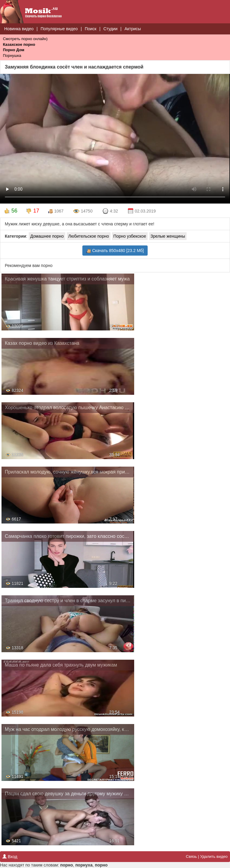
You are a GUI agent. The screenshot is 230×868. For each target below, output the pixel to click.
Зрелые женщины (168, 236)
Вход (10, 857)
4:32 (110, 211)
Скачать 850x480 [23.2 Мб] (115, 251)
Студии (110, 29)
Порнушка (12, 56)
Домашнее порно (47, 236)
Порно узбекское (130, 236)
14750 (83, 211)
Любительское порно (89, 236)
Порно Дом (14, 50)
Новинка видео (19, 29)
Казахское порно (19, 44)
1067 (56, 211)
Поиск (91, 29)
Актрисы (133, 29)
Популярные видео (59, 29)
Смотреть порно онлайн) (25, 39)
